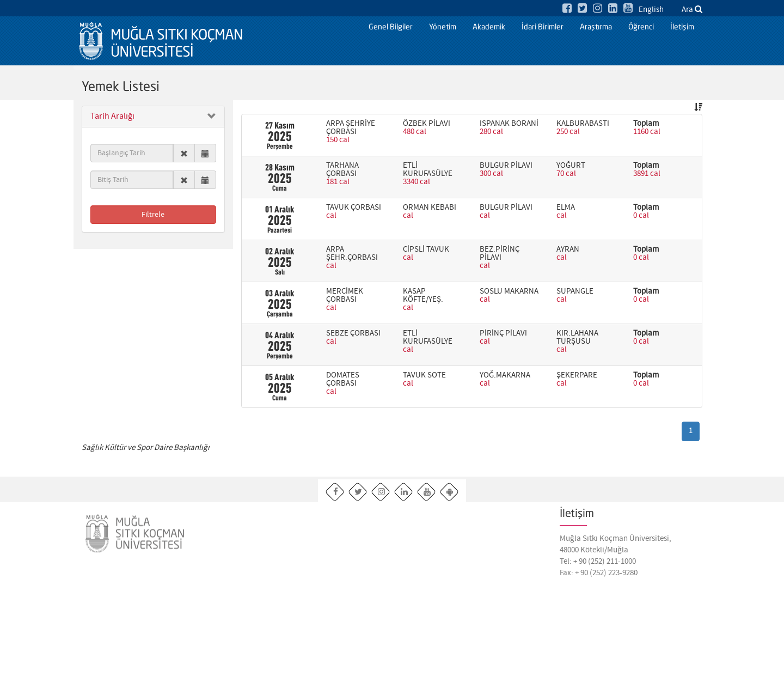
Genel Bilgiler (391, 27)
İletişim (682, 27)
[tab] (153, 117)
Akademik (489, 27)
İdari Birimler (543, 27)
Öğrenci (641, 27)
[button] (153, 117)
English (651, 10)
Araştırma (596, 27)
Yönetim (443, 27)
